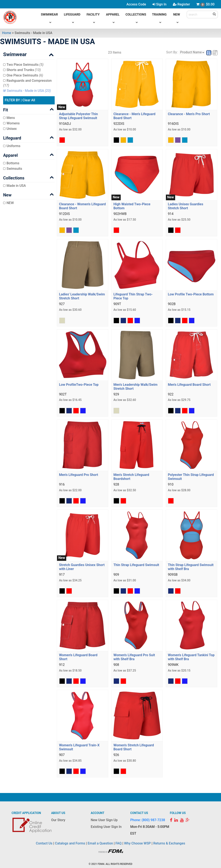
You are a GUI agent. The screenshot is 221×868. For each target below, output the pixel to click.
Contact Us (44, 843)
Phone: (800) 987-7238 (148, 820)
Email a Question (100, 843)
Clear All (29, 100)
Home (7, 33)
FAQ (118, 843)
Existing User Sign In (106, 827)
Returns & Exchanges (169, 843)
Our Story (58, 820)
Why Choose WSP (137, 843)
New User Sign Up (104, 820)
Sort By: (172, 52)
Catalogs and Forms (70, 843)
